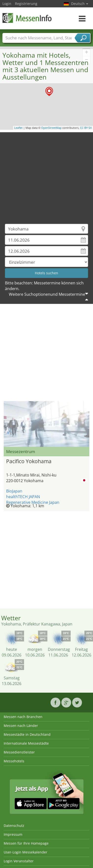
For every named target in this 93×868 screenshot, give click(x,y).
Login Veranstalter (19, 861)
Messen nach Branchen (23, 717)
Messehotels (14, 761)
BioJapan (14, 491)
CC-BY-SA (86, 128)
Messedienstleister (19, 752)
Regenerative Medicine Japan (33, 502)
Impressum (13, 834)
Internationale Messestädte (26, 743)
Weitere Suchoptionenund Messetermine (47, 294)
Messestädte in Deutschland (27, 734)
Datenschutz (14, 826)
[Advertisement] (46, 174)
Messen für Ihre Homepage (26, 843)
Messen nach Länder (21, 726)
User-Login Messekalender (26, 852)
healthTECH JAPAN (23, 497)
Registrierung (26, 4)
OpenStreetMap (51, 128)
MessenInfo (27, 18)
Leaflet (18, 128)
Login (7, 4)
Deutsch (80, 4)
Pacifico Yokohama (29, 461)
